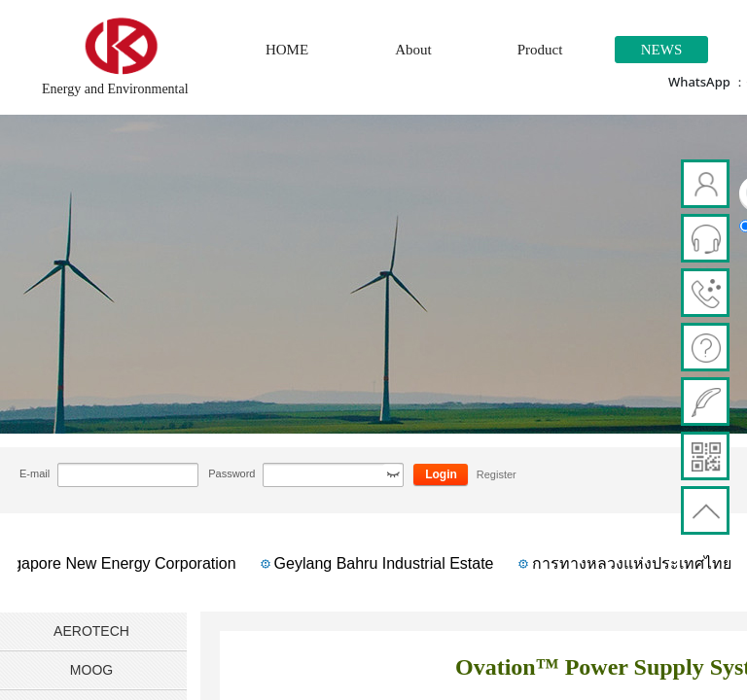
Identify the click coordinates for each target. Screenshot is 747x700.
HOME (287, 50)
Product (540, 50)
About (413, 50)
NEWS (662, 50)
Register (496, 474)
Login (441, 474)
